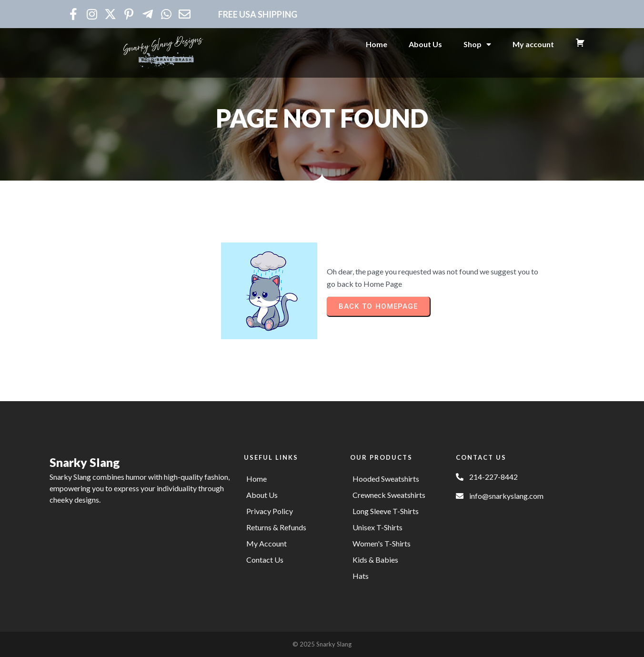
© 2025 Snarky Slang (322, 644)
